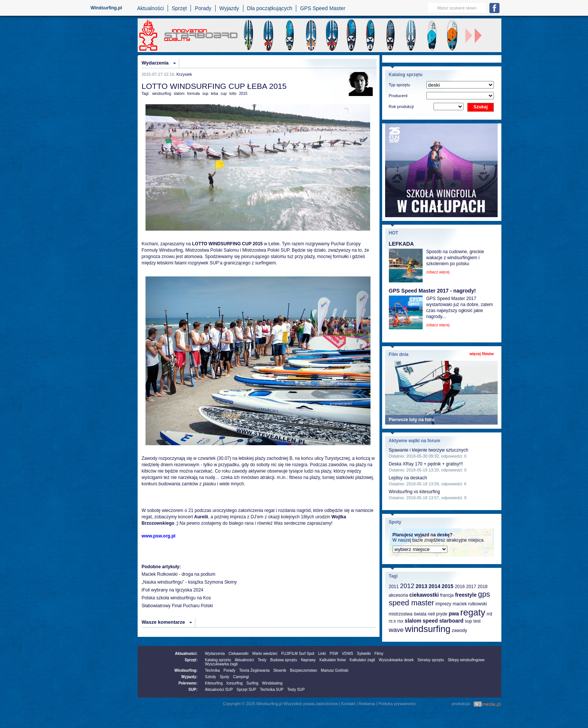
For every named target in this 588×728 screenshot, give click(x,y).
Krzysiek (184, 74)
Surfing (252, 683)
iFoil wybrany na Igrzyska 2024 (173, 590)
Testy (262, 660)
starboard (451, 621)
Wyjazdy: (189, 677)
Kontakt (348, 704)
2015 (243, 94)
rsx (400, 621)
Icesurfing (235, 683)
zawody (460, 630)
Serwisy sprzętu (431, 660)
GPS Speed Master (323, 8)
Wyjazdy (229, 8)
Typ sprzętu (400, 85)
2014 (434, 586)
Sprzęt (179, 8)
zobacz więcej (438, 272)
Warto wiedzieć (265, 654)
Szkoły (211, 677)
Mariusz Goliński (335, 670)
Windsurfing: (186, 670)
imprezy (443, 604)
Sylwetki (364, 654)
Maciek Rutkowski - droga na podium (179, 574)
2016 (460, 587)
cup (224, 94)
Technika (212, 670)
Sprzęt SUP (246, 690)
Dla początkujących (270, 8)
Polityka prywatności (397, 704)
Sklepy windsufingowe (466, 660)
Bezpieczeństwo (303, 670)
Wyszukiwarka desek (396, 660)
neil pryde (438, 614)
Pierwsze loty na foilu (412, 420)
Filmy (379, 654)
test (477, 621)
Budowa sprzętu (283, 660)
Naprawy (308, 660)
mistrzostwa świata (408, 614)
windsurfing (162, 94)
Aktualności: (186, 654)
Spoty (225, 677)
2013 (421, 586)
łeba (215, 94)
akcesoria (398, 595)
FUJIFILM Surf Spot (298, 654)
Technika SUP (272, 690)
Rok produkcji (401, 107)
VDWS (348, 654)
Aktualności (150, 8)
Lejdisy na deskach (408, 478)
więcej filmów (481, 354)
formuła (193, 94)
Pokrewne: (188, 683)
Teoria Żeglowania (254, 670)
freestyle (466, 595)
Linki (322, 654)
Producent (398, 96)
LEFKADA (401, 244)
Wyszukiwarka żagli (221, 664)
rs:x (392, 621)
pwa (454, 614)
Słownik (280, 670)
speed (430, 621)
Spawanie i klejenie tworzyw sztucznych (429, 450)
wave (396, 630)
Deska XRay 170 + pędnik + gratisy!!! (426, 464)
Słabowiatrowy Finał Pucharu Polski (177, 606)
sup (205, 94)
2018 (482, 587)
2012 (407, 586)
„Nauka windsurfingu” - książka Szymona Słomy (189, 582)
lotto (233, 94)
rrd (490, 614)
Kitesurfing (214, 683)
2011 (394, 587)
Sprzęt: (191, 660)
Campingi (241, 677)
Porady (203, 8)
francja (447, 595)
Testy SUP (296, 690)
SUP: (193, 690)
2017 (471, 587)
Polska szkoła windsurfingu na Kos (176, 598)
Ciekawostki (238, 654)
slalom (179, 94)
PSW (334, 654)
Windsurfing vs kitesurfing (415, 492)
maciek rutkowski (470, 604)
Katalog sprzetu (218, 660)
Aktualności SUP (219, 690)
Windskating (272, 683)
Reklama (367, 704)
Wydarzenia (155, 63)
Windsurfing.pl (106, 8)
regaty (473, 612)
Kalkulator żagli (362, 660)
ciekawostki (424, 595)
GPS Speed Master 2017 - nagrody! (432, 291)
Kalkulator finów (333, 660)
